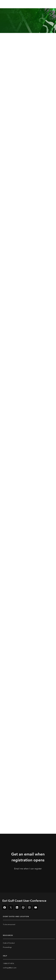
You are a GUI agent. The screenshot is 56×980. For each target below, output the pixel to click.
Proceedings (7, 947)
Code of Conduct (9, 943)
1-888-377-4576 (8, 964)
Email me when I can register (28, 869)
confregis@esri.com (10, 968)
